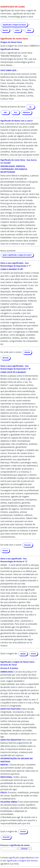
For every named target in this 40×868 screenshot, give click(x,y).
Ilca (15, 112)
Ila (30, 107)
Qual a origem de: (9, 654)
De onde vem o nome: (11, 352)
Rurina (5, 550)
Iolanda (27, 352)
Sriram (33, 654)
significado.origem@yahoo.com (24, 857)
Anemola (6, 837)
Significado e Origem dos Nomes (22, 861)
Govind (23, 831)
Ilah (5, 112)
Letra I (17, 30)
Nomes (5, 30)
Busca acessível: (8, 251)
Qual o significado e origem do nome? (17, 255)
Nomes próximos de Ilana (13, 107)
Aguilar (23, 654)
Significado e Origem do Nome (14, 25)
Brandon (28, 545)
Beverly (6, 358)
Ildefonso (27, 112)
